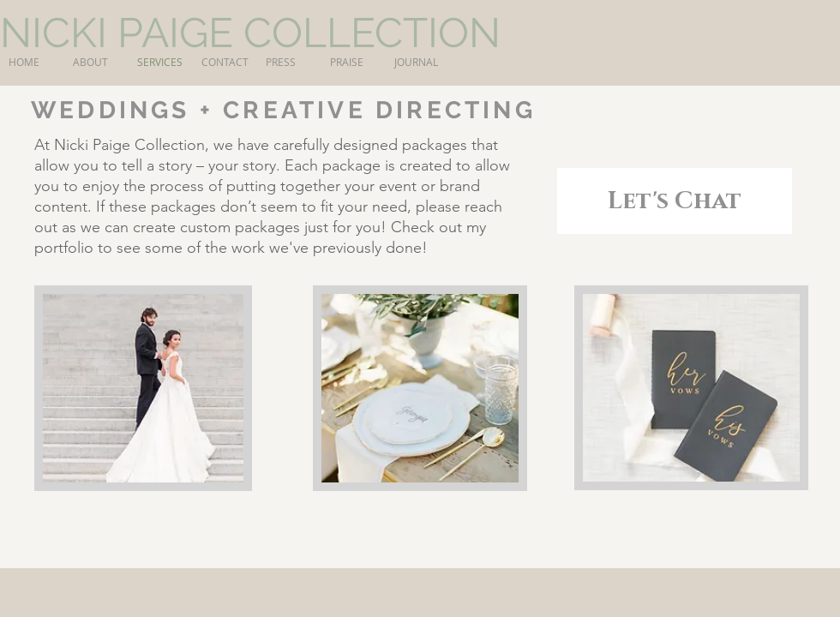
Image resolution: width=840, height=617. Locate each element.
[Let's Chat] (675, 201)
